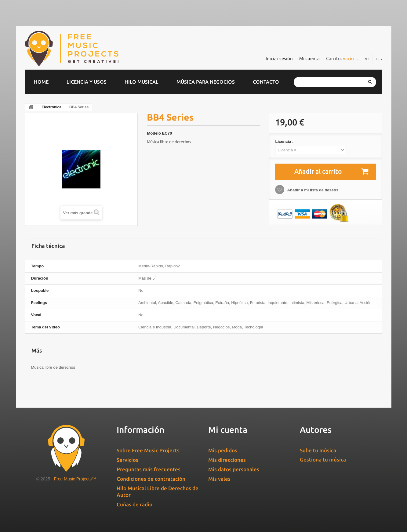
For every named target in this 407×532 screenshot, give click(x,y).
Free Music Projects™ (75, 479)
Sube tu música (318, 450)
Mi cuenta (309, 58)
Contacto (266, 82)
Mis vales (219, 479)
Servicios (127, 460)
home (41, 82)
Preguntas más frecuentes (149, 469)
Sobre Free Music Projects (148, 450)
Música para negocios (206, 82)
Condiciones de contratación (151, 479)
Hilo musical (142, 82)
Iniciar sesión (279, 58)
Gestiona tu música (323, 460)
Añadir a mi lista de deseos (312, 190)
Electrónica (51, 107)
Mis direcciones (227, 460)
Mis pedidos (223, 450)
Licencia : (285, 141)
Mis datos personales (234, 469)
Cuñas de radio (134, 504)
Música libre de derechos (169, 142)
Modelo (154, 133)
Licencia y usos (87, 82)
